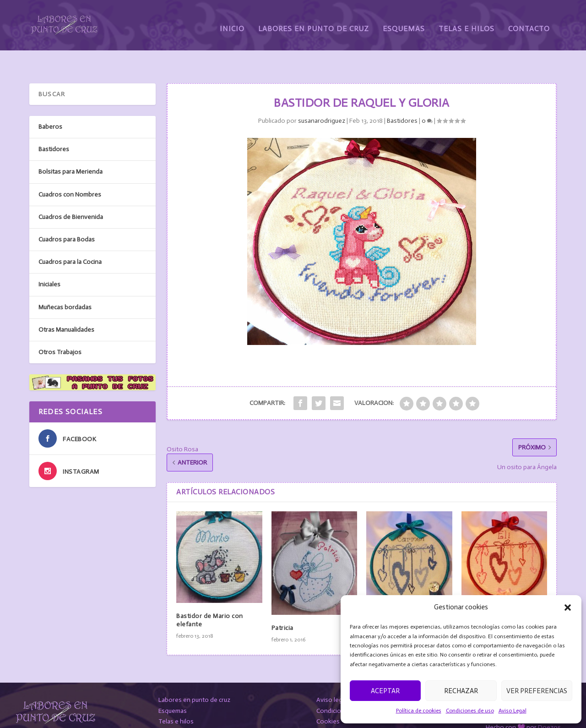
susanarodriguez (322, 99)
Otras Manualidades (66, 308)
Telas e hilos (176, 699)
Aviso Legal (513, 711)
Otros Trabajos (60, 330)
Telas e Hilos (467, 22)
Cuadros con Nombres (70, 172)
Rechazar (461, 691)
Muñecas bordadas (65, 285)
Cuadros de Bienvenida (71, 195)
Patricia (282, 606)
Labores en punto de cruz (194, 678)
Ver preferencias (537, 691)
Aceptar (385, 691)
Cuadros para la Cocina (70, 240)
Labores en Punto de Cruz (314, 22)
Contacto (529, 22)
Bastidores (402, 99)
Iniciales (49, 262)
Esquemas (404, 22)
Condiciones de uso (470, 711)
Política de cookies (419, 711)
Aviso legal (332, 678)
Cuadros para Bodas (67, 217)
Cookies (328, 699)
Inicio (232, 22)
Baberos (50, 105)
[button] (568, 608)
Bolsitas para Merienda (71, 150)
